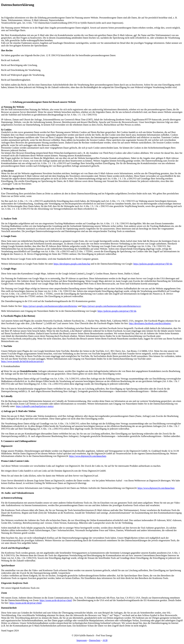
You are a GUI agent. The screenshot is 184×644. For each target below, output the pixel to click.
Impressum (82, 640)
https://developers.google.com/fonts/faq (72, 264)
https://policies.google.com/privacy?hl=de (153, 264)
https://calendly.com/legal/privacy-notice (35, 406)
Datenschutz (95, 640)
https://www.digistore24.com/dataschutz (88, 456)
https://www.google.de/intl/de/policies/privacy (22, 361)
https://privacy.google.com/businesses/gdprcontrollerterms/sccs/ (111, 306)
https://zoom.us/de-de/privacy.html (56, 600)
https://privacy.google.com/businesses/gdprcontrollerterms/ (50, 306)
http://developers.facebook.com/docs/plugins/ (150, 323)
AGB (105, 640)
